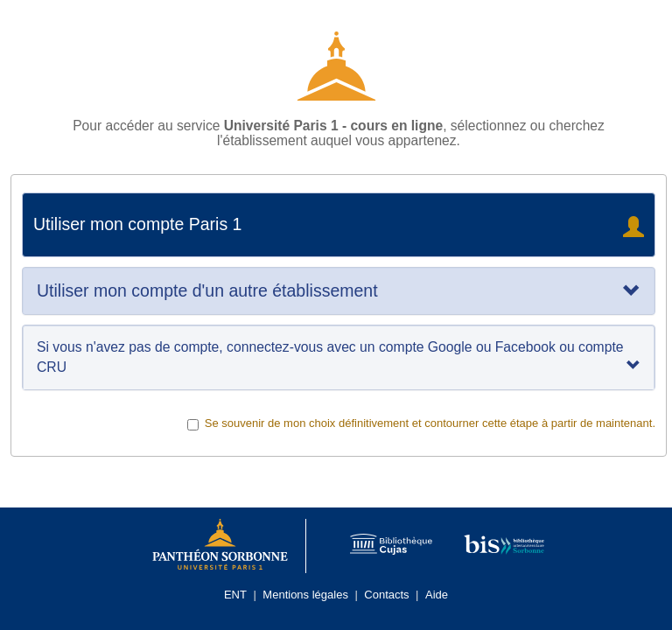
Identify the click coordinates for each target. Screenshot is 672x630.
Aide (437, 595)
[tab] (339, 291)
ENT (235, 595)
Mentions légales (305, 595)
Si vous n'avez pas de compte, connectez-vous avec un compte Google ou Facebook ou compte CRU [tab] (339, 357)
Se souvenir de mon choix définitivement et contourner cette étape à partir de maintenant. (421, 423)
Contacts (386, 595)
